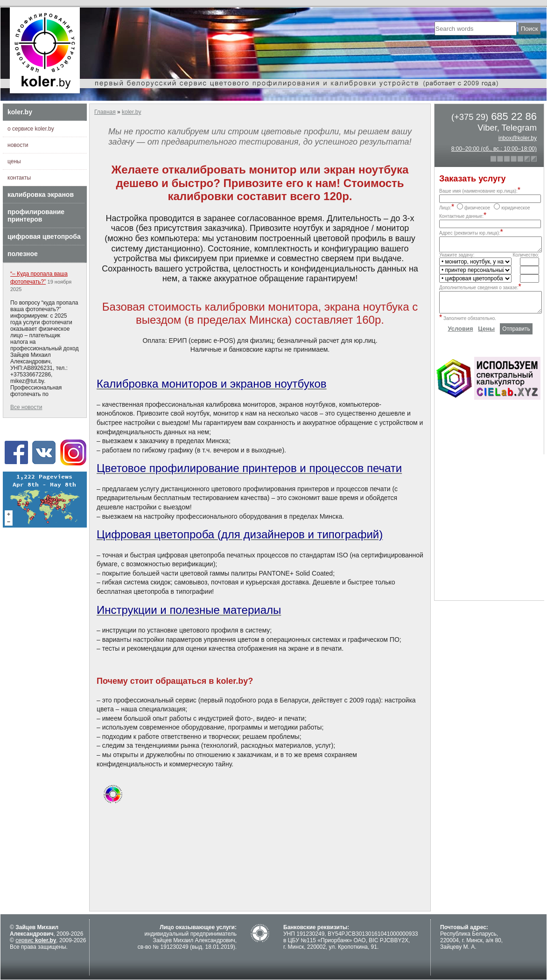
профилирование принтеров (36, 215)
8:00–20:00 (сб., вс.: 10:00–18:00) (494, 149)
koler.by (20, 112)
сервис (36, 940)
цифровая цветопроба (44, 236)
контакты (19, 178)
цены (14, 161)
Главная (105, 112)
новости (18, 145)
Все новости (26, 407)
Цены (486, 336)
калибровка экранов (41, 195)
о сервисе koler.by (31, 129)
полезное (23, 254)
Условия (460, 336)
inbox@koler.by (518, 138)
